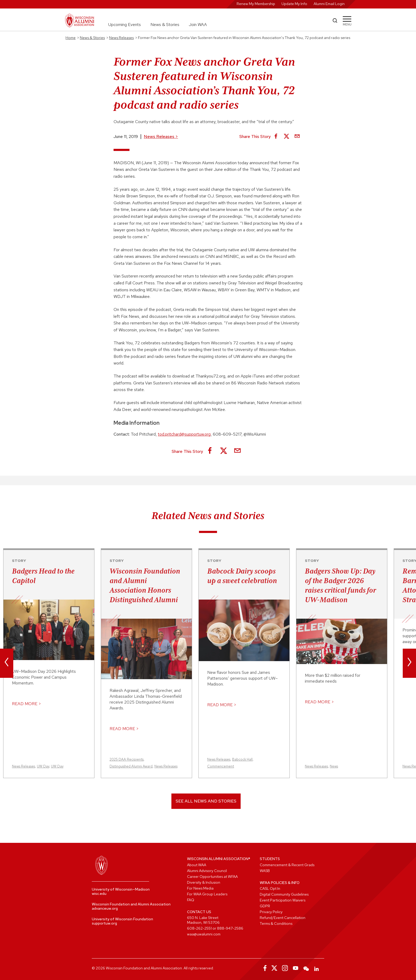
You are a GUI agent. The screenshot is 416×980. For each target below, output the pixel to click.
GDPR (265, 906)
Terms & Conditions (276, 923)
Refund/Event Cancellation (283, 918)
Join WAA (198, 25)
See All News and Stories (206, 801)
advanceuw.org (105, 908)
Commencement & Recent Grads (287, 865)
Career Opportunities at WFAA (212, 877)
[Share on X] (287, 137)
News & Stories (165, 25)
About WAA (197, 865)
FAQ (191, 900)
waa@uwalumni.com (204, 934)
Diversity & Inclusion (204, 882)
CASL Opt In (270, 888)
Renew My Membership (256, 4)
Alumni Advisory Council (207, 871)
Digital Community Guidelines (284, 894)
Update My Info (294, 4)
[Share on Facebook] (276, 137)
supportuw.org (104, 923)
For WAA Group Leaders (207, 894)
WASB (265, 871)
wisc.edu (99, 894)
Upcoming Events (125, 25)
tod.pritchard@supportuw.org (184, 434)
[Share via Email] (297, 137)
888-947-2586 (230, 928)
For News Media (200, 888)
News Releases (161, 136)
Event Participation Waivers (283, 900)
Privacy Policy (271, 912)
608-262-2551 (199, 928)
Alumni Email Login (329, 4)
